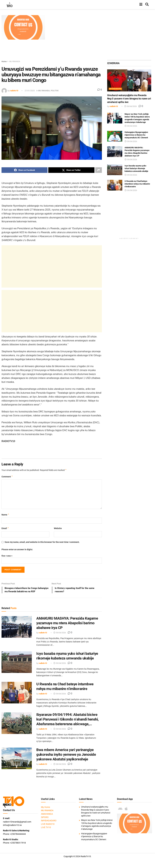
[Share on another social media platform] (99, 170)
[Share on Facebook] (25, 170)
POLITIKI (55, 91)
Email (5, 528)
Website (58, 528)
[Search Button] (147, 5)
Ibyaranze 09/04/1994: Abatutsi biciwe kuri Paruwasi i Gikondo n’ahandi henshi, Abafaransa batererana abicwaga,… (68, 723)
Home (4, 62)
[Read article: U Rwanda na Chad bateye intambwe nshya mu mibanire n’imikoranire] (17, 696)
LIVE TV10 (46, 831)
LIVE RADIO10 (48, 828)
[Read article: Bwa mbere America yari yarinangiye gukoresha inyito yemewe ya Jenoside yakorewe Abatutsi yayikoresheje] (17, 762)
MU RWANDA (15, 62)
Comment (7, 477)
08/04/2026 (60, 768)
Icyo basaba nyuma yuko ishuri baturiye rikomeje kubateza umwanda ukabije (136, 168)
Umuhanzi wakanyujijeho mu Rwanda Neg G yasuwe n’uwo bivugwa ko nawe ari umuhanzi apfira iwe (129, 99)
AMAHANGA (47, 818)
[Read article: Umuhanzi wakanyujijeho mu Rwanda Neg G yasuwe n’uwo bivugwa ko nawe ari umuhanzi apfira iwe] (129, 80)
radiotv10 (14, 91)
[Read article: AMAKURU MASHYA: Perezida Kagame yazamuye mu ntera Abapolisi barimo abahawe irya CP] (17, 631)
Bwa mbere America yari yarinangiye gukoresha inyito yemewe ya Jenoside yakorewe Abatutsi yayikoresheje (66, 758)
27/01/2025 (30, 91)
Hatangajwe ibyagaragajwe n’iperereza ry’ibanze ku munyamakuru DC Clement (136, 135)
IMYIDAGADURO (49, 824)
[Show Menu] (141, 5)
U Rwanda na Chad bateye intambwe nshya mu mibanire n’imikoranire (137, 184)
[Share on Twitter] (71, 170)
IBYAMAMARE (115, 89)
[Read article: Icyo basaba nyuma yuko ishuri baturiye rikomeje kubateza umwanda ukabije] (17, 666)
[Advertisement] (101, 36)
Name (5, 515)
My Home (45, 811)
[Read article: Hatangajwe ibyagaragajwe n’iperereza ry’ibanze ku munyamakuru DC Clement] (115, 136)
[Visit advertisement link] (23, 27)
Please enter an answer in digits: (17, 550)
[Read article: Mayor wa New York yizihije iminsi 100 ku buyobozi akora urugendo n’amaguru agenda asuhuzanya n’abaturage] (115, 118)
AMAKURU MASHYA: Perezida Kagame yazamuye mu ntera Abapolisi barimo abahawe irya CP (67, 627)
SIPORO (45, 821)
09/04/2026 (60, 637)
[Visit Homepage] (10, 5)
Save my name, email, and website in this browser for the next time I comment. (42, 542)
